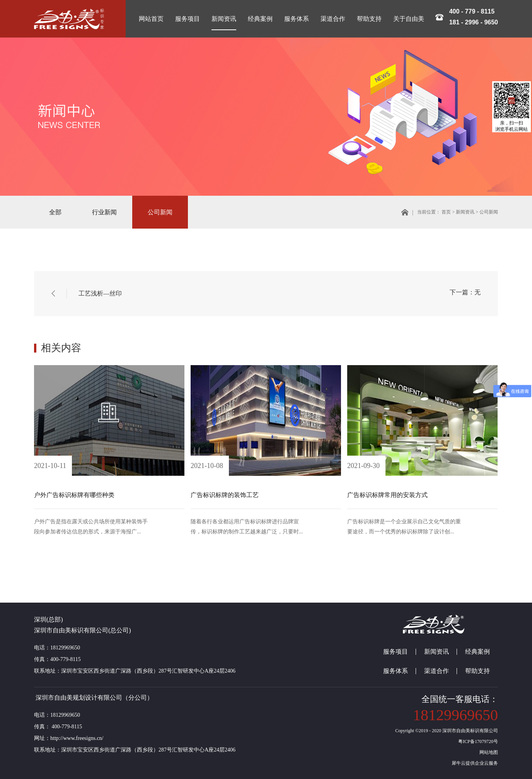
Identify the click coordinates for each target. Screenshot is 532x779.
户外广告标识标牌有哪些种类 (74, 495)
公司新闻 (489, 212)
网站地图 (488, 752)
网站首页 (151, 19)
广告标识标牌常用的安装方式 (387, 495)
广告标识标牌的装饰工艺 (225, 495)
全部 (55, 212)
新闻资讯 (465, 212)
